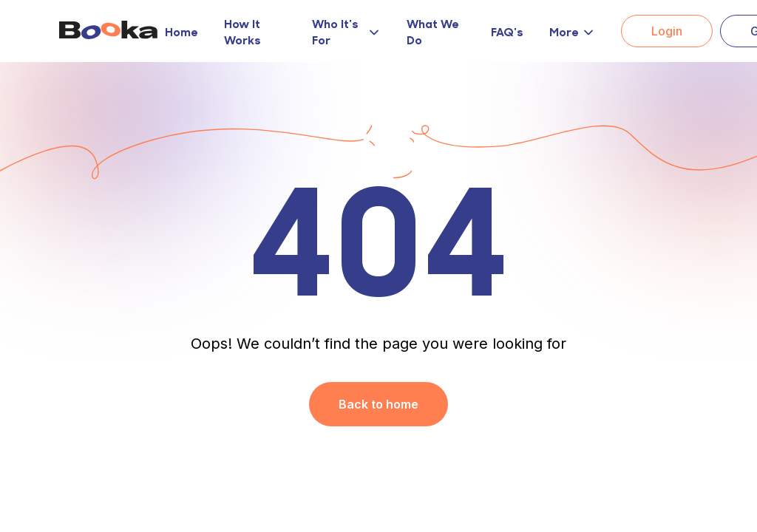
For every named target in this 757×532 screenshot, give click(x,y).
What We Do (433, 31)
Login (667, 31)
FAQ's (507, 31)
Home (181, 31)
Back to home (378, 404)
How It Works (242, 31)
